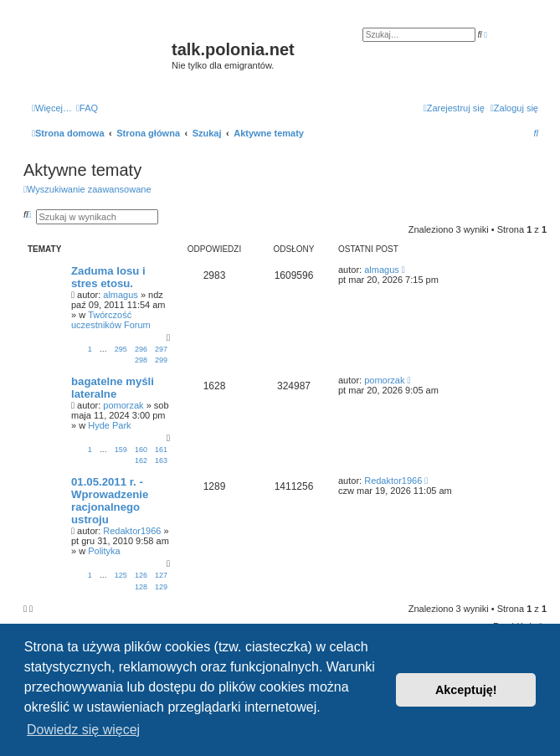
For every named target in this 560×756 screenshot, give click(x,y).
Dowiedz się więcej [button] (83, 730)
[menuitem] (87, 108)
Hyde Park (109, 425)
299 (161, 360)
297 (161, 349)
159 (121, 450)
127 (161, 575)
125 (121, 575)
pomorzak (123, 405)
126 (141, 575)
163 (161, 460)
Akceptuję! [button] (466, 690)
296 (141, 349)
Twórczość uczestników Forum (111, 320)
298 (141, 360)
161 (161, 450)
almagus (121, 295)
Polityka (104, 551)
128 (141, 587)
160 (141, 450)
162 (141, 460)
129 (161, 587)
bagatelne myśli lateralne (113, 388)
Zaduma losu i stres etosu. (108, 277)
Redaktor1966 (132, 531)
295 (121, 349)
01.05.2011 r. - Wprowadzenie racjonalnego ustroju (110, 501)
